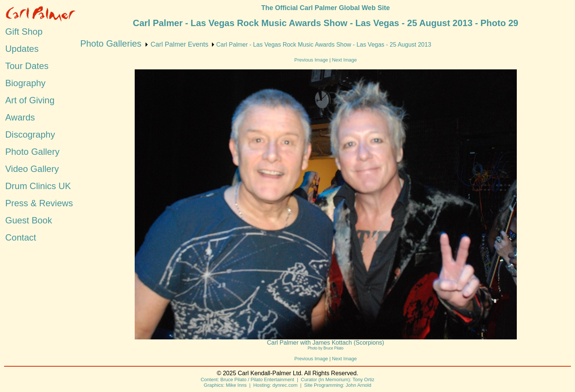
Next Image (344, 60)
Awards (20, 117)
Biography (25, 83)
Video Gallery (32, 169)
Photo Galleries (111, 43)
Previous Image (311, 60)
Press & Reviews (39, 203)
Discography (30, 134)
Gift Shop (24, 32)
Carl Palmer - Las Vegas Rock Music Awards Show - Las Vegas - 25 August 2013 (324, 45)
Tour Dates (27, 66)
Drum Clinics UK (38, 186)
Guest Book (29, 220)
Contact (21, 237)
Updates (22, 49)
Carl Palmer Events (179, 44)
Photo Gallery (32, 152)
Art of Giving (30, 100)
